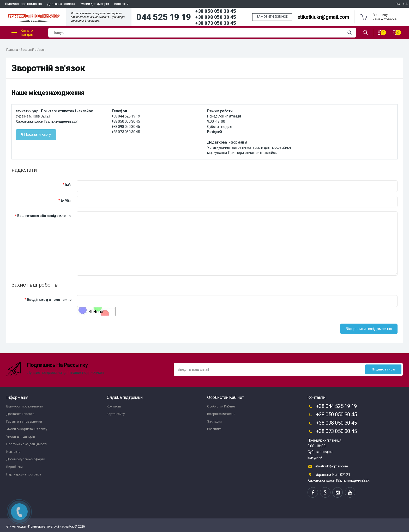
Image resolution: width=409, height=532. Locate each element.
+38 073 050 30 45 (215, 23)
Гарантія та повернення (24, 421)
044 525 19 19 (164, 17)
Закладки (214, 421)
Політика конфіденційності (26, 444)
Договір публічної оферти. (26, 459)
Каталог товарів (23, 32)
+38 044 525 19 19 (332, 407)
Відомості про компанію (23, 4)
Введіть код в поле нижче (49, 300)
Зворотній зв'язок (33, 50)
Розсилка (214, 429)
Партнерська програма (24, 474)
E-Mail (66, 200)
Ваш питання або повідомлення (44, 216)
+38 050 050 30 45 (215, 11)
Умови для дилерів (94, 4)
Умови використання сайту (27, 429)
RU (398, 4)
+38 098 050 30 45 (215, 17)
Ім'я (68, 185)
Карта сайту (116, 414)
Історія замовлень (221, 414)
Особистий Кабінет (221, 406)
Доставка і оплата (61, 4)
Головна (12, 50)
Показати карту (36, 134)
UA (405, 4)
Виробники (14, 467)
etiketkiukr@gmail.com (323, 17)
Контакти (121, 4)
